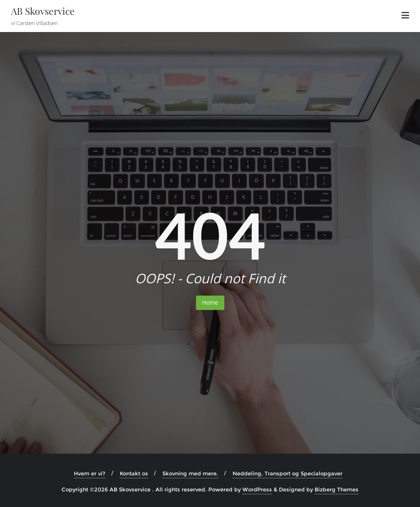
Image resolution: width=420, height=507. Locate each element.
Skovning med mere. (190, 473)
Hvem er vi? (90, 473)
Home (210, 302)
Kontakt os (134, 473)
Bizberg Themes (337, 489)
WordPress (257, 489)
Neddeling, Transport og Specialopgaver (288, 473)
